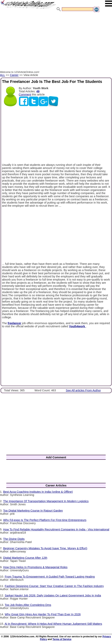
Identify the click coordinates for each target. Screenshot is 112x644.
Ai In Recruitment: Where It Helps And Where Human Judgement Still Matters (53, 624)
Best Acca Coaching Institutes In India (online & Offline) (38, 492)
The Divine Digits (14, 539)
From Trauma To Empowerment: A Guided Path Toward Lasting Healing (50, 577)
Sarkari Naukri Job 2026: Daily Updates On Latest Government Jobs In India (53, 595)
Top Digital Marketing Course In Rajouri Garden (33, 511)
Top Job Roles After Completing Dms (28, 605)
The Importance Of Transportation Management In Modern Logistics (46, 501)
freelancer (15, 323)
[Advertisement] (56, 42)
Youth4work (77, 326)
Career (14, 75)
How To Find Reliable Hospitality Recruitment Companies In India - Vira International (56, 529)
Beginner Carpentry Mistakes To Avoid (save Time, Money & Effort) (45, 548)
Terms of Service (62, 639)
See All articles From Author (83, 390)
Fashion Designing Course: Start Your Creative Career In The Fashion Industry (54, 586)
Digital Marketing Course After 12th (25, 558)
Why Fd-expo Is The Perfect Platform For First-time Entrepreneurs (45, 520)
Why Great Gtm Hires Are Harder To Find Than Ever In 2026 (43, 614)
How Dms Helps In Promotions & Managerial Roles (35, 567)
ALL (2, 75)
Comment (25, 94)
